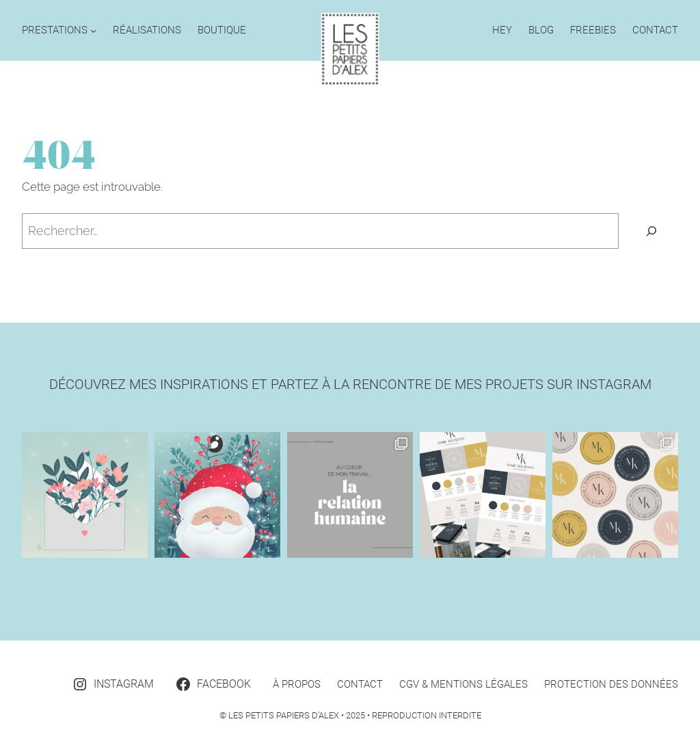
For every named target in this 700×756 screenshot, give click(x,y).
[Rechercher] (652, 231)
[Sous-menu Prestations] (93, 30)
